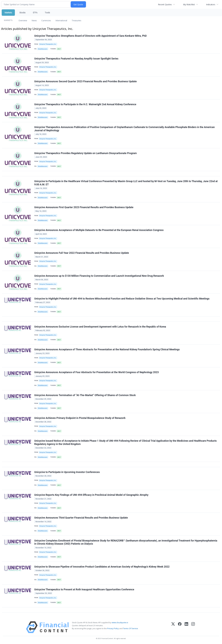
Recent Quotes (165, 4)
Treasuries (76, 20)
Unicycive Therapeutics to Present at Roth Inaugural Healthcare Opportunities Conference (84, 589)
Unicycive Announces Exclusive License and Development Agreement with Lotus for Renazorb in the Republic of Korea (100, 327)
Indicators (211, 4)
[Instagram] (193, 627)
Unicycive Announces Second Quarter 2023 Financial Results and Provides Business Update (86, 81)
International (61, 20)
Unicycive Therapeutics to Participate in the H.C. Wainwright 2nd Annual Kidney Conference (85, 104)
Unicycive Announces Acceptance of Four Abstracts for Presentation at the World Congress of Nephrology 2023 (96, 372)
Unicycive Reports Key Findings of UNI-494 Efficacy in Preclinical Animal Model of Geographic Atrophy (91, 495)
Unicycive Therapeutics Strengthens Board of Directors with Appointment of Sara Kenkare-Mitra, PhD (90, 36)
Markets (8, 13)
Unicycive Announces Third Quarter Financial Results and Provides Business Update (81, 518)
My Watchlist (189, 4)
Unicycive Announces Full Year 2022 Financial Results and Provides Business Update (82, 253)
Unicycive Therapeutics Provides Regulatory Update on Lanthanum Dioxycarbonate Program (86, 153)
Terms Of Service (130, 628)
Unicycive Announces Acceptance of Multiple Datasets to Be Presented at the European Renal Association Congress (99, 230)
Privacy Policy (113, 628)
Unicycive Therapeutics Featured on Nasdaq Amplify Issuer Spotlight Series (76, 59)
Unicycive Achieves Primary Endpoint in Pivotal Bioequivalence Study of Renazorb (80, 418)
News (34, 20)
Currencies (46, 20)
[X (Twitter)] (173, 627)
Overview (23, 20)
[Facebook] (180, 627)
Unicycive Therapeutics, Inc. (48, 44)
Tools (47, 13)
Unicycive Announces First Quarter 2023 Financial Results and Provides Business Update (84, 207)
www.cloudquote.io (120, 622)
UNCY (59, 49)
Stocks (22, 13)
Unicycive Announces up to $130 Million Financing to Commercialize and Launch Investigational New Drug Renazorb (99, 276)
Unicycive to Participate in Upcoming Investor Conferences (67, 472)
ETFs (35, 13)
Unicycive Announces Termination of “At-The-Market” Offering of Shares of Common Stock (85, 395)
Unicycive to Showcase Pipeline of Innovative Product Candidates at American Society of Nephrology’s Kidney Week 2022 (102, 567)
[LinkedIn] (186, 627)
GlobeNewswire (43, 49)
